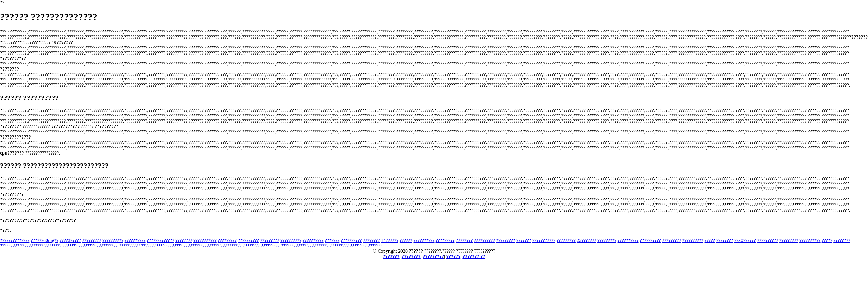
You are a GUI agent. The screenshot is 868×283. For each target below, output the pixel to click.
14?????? (390, 240)
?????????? (113, 240)
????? (710, 240)
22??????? (586, 240)
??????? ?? (474, 256)
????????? (92, 240)
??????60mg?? (44, 240)
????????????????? (201, 246)
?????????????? (15, 240)
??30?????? (745, 240)
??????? (332, 240)
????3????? (70, 240)
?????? (406, 240)
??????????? (205, 240)
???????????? (294, 246)
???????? (184, 240)
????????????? (160, 240)
